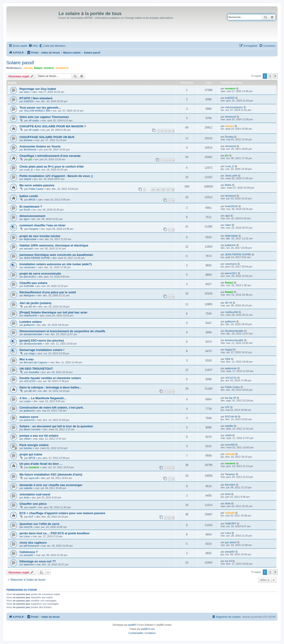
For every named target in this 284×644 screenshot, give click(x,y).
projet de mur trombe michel (40, 236)
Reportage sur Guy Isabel (38, 89)
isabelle (28, 488)
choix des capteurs (33, 543)
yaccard (28, 249)
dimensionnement (32, 216)
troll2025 (29, 101)
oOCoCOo (30, 381)
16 (163, 190)
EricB (27, 210)
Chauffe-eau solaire (33, 283)
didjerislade (30, 239)
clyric (27, 92)
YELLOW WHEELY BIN (37, 111)
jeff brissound (31, 546)
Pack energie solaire (34, 445)
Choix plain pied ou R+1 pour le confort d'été (51, 167)
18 (173, 190)
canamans (30, 267)
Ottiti (228, 359)
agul (26, 219)
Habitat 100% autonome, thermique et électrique (54, 245)
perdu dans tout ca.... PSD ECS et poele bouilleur (55, 533)
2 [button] (270, 76)
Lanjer (27, 401)
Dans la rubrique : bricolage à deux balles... (51, 387)
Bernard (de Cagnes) (36, 362)
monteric (49, 68)
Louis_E (28, 170)
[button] (275, 76)
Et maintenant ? (31, 207)
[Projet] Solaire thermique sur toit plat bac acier (54, 312)
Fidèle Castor (36, 189)
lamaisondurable (33, 334)
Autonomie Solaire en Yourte (40, 146)
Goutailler (34, 372)
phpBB (131, 625)
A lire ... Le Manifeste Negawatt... (43, 398)
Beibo (228, 185)
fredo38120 (231, 206)
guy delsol (231, 542)
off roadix (34, 120)
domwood (230, 117)
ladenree (29, 564)
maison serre (29, 417)
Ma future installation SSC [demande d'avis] (51, 474)
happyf (229, 350)
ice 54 (228, 561)
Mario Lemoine (32, 429)
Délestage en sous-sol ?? (38, 561)
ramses (28, 68)
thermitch (230, 485)
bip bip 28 (230, 398)
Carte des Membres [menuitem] (55, 46)
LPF (227, 407)
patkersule (231, 368)
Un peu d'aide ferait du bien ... (41, 464)
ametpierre (62, 68)
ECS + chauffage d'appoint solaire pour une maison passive (62, 513)
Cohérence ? (29, 552)
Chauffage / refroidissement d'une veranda (50, 156)
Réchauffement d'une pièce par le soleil (48, 292)
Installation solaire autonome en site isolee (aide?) (56, 264)
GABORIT (231, 524)
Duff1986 (29, 286)
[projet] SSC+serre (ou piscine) (42, 341)
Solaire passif (20, 63)
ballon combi (29, 196)
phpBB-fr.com (148, 629)
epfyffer (229, 426)
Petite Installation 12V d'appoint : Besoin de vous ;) (56, 176)
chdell (27, 439)
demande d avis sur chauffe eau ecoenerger (51, 485)
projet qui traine (31, 454)
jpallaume (230, 245)
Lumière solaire (31, 322)
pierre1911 (30, 277)
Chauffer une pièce (33, 504)
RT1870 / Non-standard (36, 98)
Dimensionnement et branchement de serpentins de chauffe (62, 331)
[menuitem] (33, 46)
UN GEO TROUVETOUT (36, 369)
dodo (27, 497)
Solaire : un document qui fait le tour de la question (56, 426)
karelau (28, 448)
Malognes (29, 295)
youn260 (230, 445)
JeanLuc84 (231, 176)
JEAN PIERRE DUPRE (37, 258)
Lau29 (32, 507)
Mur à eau (27, 359)
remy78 (28, 527)
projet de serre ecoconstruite (40, 274)
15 (158, 190)
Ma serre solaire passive (37, 185)
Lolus (27, 536)
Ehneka (28, 140)
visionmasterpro (234, 107)
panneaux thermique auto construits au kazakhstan (56, 255)
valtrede (230, 454)
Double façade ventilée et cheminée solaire (50, 378)
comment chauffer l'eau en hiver (43, 225)
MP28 (32, 200)
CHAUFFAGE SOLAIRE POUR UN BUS (47, 137)
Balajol (38, 68)
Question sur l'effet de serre (39, 524)
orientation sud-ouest (35, 494)
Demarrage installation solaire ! (42, 350)
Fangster (33, 229)
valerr (228, 225)
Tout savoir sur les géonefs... (40, 108)
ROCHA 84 (231, 417)
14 (153, 190)
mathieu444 (30, 315)
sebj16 (27, 179)
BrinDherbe (30, 150)
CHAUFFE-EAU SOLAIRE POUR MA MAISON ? (53, 126)
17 (168, 190)
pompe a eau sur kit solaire (39, 436)
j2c (30, 159)
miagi (32, 353)
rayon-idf (33, 478)
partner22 (29, 420)
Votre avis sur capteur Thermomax (44, 117)
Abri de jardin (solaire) (35, 303)
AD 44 (32, 307)
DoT (31, 517)
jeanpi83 (29, 555)
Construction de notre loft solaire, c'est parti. (52, 408)
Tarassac (230, 474)
